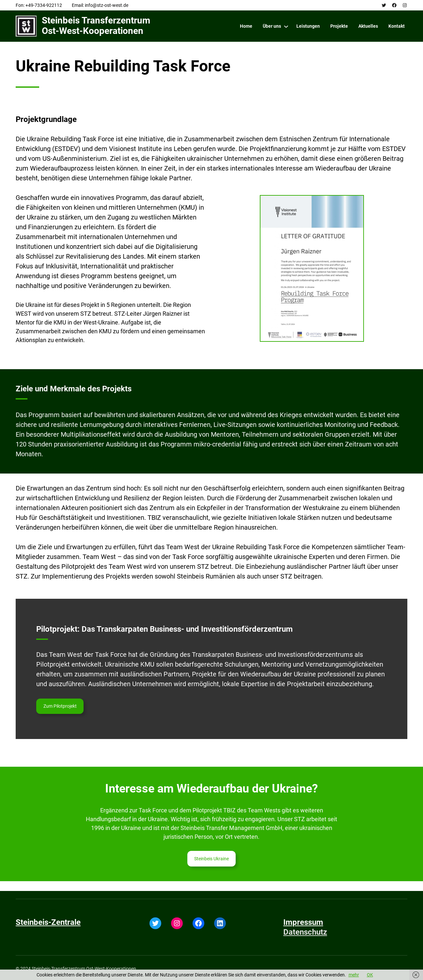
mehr (354, 975)
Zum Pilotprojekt (60, 706)
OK (370, 975)
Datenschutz (305, 932)
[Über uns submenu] (286, 26)
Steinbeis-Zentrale (48, 922)
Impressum (303, 922)
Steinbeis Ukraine (211, 859)
